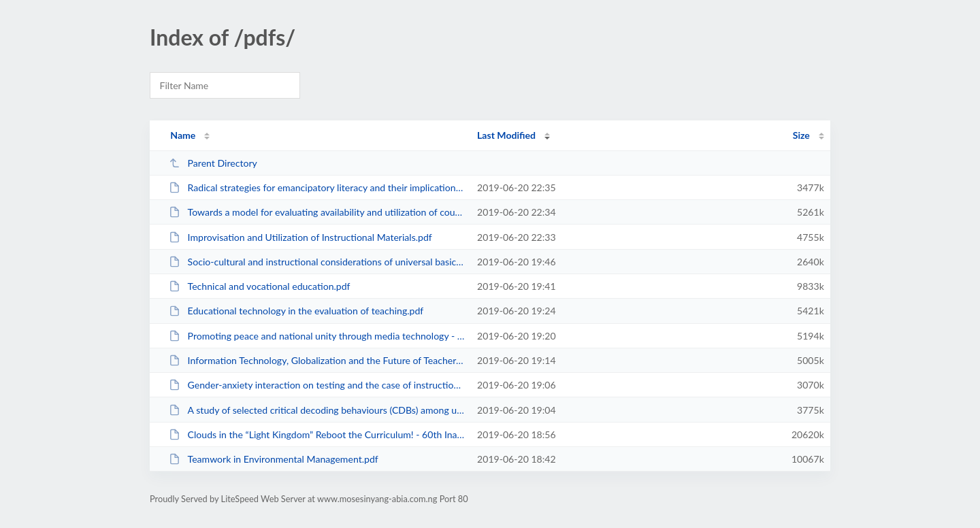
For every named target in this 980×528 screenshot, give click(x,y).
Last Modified (506, 135)
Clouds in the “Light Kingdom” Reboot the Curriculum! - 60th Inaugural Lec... (317, 434)
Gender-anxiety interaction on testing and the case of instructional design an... (317, 385)
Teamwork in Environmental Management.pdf (274, 459)
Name (183, 135)
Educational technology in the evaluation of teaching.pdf (296, 311)
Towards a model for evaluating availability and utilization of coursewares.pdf (317, 212)
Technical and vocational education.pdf (259, 286)
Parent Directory (213, 163)
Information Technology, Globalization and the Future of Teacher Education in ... (317, 360)
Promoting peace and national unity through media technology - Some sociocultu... (317, 336)
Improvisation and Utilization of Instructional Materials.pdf (300, 237)
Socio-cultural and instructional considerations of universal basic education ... (317, 262)
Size (801, 135)
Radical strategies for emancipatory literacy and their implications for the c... (317, 187)
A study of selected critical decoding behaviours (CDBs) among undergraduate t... (317, 410)
